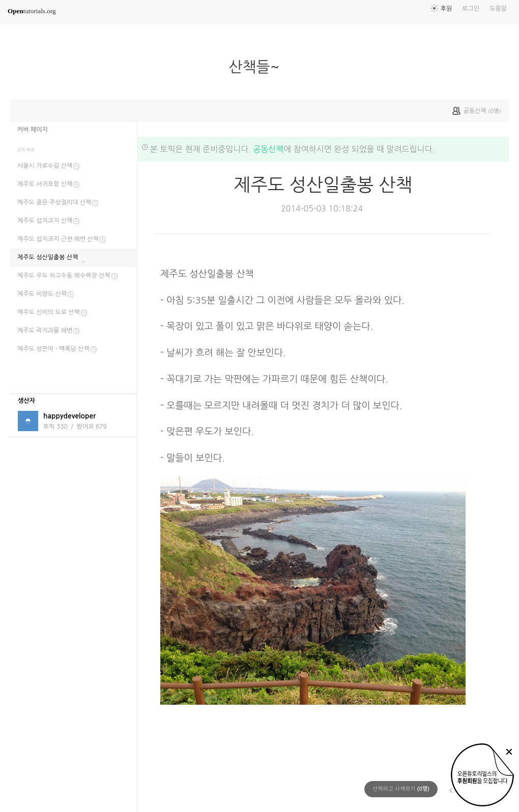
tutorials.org (32, 11)
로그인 (471, 9)
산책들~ (258, 67)
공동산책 (268, 149)
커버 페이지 (33, 130)
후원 (446, 9)
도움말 (498, 9)
